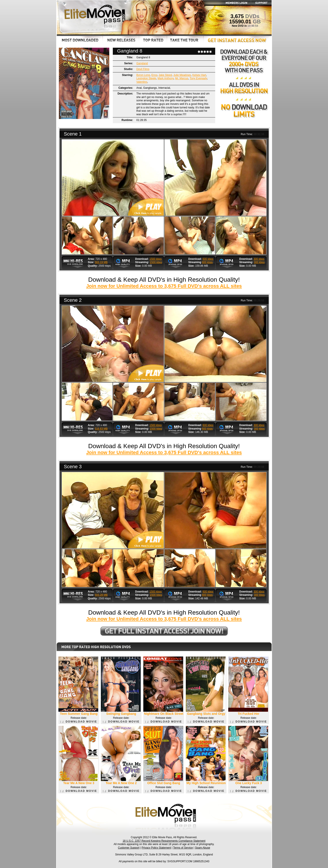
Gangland (142, 63)
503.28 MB (101, 595)
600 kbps (208, 259)
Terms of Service (183, 848)
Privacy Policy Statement (156, 848)
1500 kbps (156, 259)
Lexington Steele (146, 78)
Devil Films (143, 69)
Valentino (142, 82)
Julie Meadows (182, 75)
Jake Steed (165, 75)
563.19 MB (101, 262)
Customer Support (129, 848)
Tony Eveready (199, 78)
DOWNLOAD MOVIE (79, 722)
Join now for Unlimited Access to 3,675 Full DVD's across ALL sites (164, 286)
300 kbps (259, 259)
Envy (154, 75)
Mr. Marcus (182, 78)
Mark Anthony (166, 78)
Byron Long (143, 75)
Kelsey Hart (199, 75)
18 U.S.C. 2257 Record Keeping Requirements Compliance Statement (164, 841)
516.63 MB (101, 429)
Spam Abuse (203, 848)
